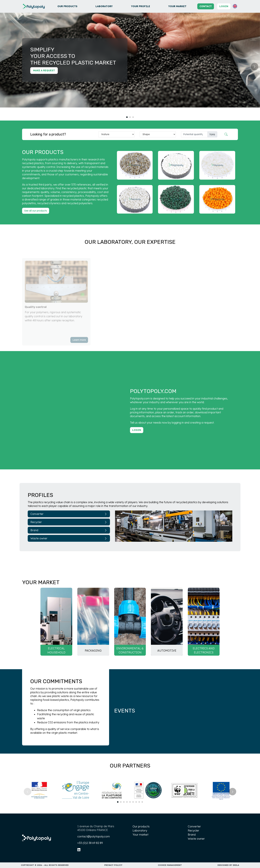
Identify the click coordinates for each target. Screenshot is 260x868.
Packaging (93, 651)
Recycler (69, 522)
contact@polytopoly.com (94, 836)
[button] (235, 6)
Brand (69, 530)
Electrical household (56, 650)
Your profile (141, 6)
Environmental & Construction (130, 650)
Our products (67, 6)
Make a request (44, 70)
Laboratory (104, 6)
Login (224, 6)
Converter (69, 514)
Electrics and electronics (204, 650)
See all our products (36, 211)
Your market (177, 6)
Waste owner (69, 538)
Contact (206, 6)
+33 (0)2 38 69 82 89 (90, 843)
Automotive (167, 651)
